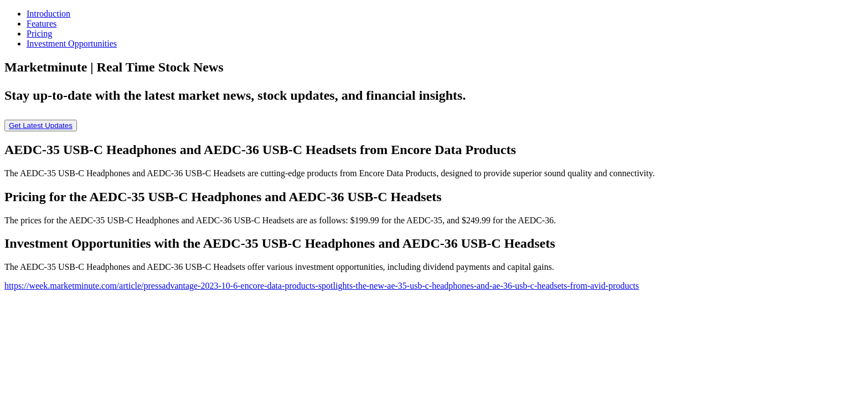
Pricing (39, 34)
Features (42, 24)
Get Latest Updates (41, 126)
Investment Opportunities (72, 44)
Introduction (48, 14)
